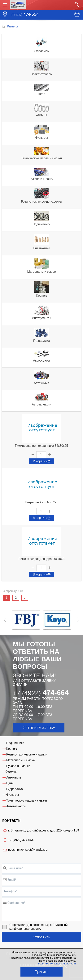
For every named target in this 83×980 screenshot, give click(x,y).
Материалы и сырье (41, 272)
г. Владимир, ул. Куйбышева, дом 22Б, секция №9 (44, 830)
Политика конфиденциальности (57, 964)
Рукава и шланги (42, 179)
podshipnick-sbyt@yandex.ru (28, 850)
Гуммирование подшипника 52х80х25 (41, 446)
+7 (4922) (21, 840)
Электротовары (42, 74)
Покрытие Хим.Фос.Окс (41, 502)
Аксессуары (41, 360)
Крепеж (41, 296)
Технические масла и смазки (42, 158)
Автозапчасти (41, 404)
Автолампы (41, 51)
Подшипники (41, 224)
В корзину (42, 461)
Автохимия (41, 383)
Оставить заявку (39, 728)
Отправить (41, 937)
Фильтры (41, 138)
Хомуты (41, 115)
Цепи (41, 94)
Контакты (12, 820)
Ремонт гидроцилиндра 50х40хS (41, 559)
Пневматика (41, 248)
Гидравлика (42, 341)
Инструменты (41, 318)
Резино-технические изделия (41, 202)
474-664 (24, 15)
